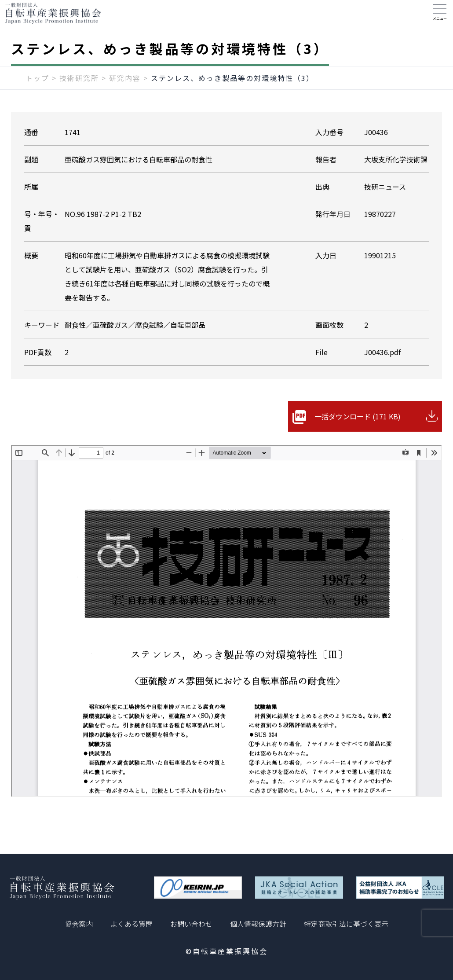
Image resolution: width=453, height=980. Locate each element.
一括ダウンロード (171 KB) (358, 425)
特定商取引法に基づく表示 (346, 924)
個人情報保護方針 (258, 924)
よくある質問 (132, 924)
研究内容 (125, 87)
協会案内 (79, 924)
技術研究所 (79, 87)
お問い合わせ (191, 924)
